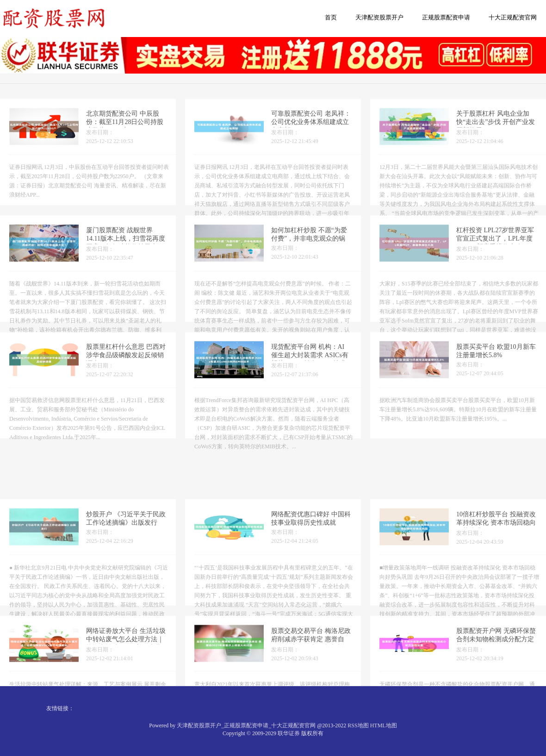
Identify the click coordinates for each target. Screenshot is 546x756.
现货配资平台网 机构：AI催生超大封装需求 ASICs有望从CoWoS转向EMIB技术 (310, 360)
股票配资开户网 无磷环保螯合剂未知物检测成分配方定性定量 (496, 662)
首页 (331, 17)
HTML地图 (384, 725)
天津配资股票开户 (379, 17)
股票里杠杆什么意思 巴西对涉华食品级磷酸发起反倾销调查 (126, 360)
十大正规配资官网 (513, 17)
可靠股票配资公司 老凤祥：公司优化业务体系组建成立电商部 (311, 127)
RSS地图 (358, 725)
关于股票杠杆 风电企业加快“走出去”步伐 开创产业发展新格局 (496, 127)
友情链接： (60, 708)
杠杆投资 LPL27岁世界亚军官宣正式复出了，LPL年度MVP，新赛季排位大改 (495, 244)
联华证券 (289, 733)
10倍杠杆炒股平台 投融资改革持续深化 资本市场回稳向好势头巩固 (496, 546)
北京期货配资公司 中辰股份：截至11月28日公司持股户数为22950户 (125, 127)
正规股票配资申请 (446, 17)
